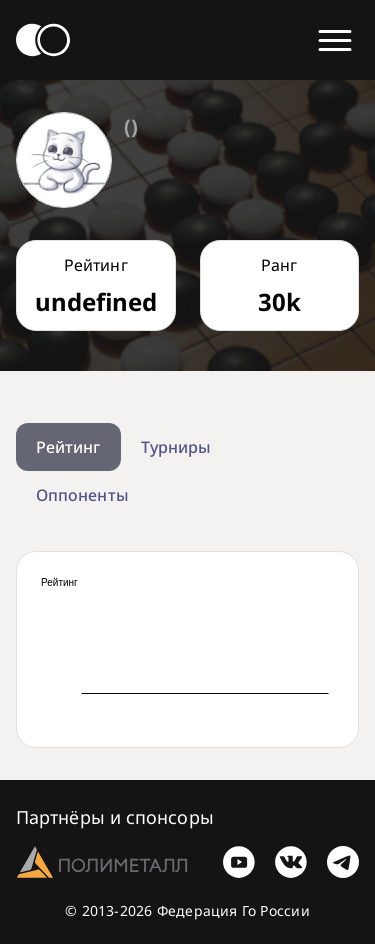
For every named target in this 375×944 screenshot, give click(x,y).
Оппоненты (82, 495)
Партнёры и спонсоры (115, 817)
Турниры (176, 447)
